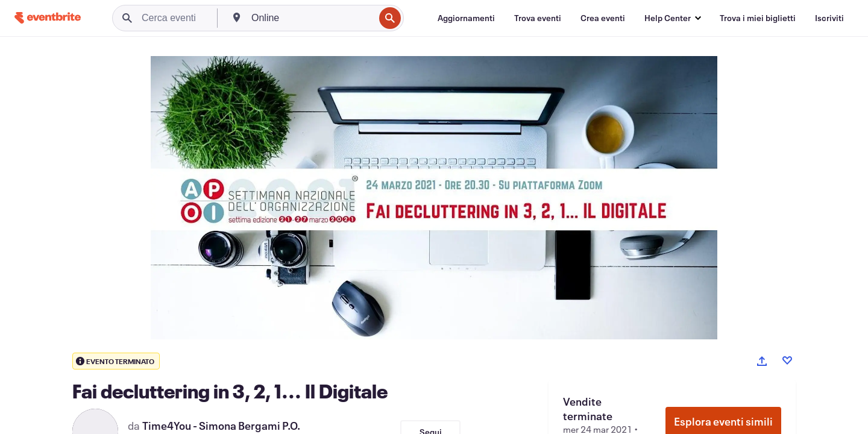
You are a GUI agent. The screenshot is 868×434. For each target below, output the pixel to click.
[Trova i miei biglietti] (758, 18)
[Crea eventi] (603, 18)
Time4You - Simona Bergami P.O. (221, 426)
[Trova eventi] (538, 18)
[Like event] (787, 360)
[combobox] (312, 18)
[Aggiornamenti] (466, 18)
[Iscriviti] (829, 18)
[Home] (48, 18)
